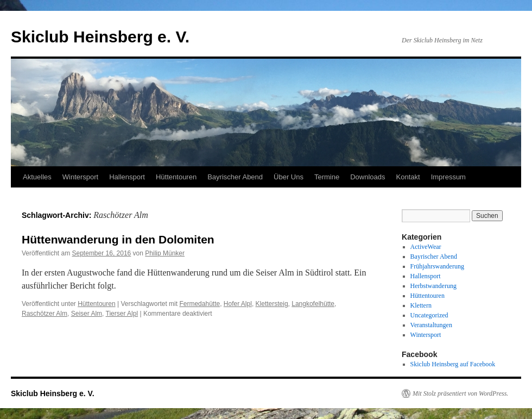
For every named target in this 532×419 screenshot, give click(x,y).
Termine (327, 177)
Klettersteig (272, 304)
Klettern (421, 305)
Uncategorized (429, 315)
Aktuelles (37, 177)
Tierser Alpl (122, 314)
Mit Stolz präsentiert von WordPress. (460, 393)
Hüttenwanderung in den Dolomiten (118, 239)
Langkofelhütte (313, 304)
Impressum (448, 177)
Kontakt (408, 177)
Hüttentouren (176, 177)
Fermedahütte (199, 304)
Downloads (368, 177)
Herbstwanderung (433, 286)
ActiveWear (426, 247)
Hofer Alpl (238, 304)
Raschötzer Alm (45, 314)
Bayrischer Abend (235, 177)
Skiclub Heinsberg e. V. (100, 37)
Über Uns (289, 177)
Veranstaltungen (431, 325)
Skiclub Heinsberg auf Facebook (453, 364)
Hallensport (127, 177)
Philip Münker (165, 253)
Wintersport (80, 177)
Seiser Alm (87, 314)
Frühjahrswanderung (437, 266)
